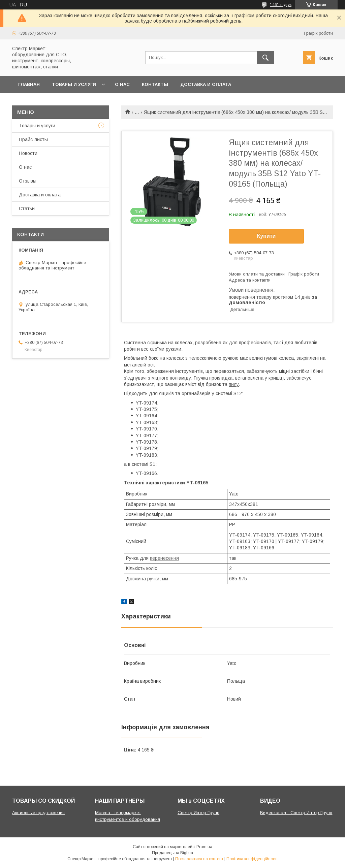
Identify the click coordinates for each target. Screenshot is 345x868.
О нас (122, 84)
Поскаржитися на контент (199, 859)
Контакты (155, 84)
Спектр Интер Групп (198, 813)
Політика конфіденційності (252, 859)
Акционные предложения (38, 813)
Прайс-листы (33, 139)
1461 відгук (281, 5)
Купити (266, 236)
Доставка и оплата (206, 84)
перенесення (164, 558)
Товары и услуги (74, 84)
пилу (234, 384)
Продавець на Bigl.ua (172, 853)
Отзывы (28, 181)
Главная (29, 84)
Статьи (27, 208)
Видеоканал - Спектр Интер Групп (296, 813)
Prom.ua (204, 847)
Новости (28, 153)
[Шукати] (265, 58)
